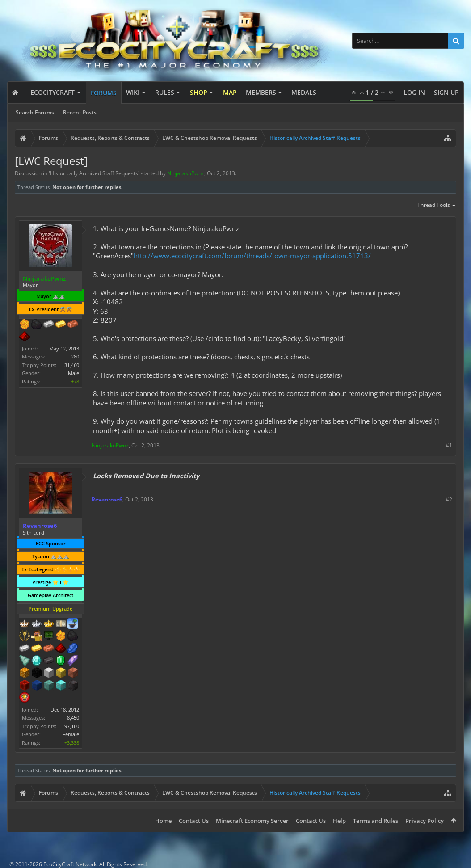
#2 (449, 499)
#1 (449, 445)
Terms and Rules (376, 821)
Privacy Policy (425, 821)
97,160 (72, 726)
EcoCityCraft (53, 92)
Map (230, 92)
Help (339, 821)
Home (163, 821)
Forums (104, 93)
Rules (165, 92)
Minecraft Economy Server (252, 821)
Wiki (133, 92)
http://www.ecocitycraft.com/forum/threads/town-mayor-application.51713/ (252, 256)
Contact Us (194, 821)
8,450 (73, 718)
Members (261, 92)
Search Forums (35, 112)
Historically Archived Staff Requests (94, 173)
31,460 (72, 365)
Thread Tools (437, 206)
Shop (199, 92)
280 (75, 356)
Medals (304, 92)
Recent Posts (80, 112)
